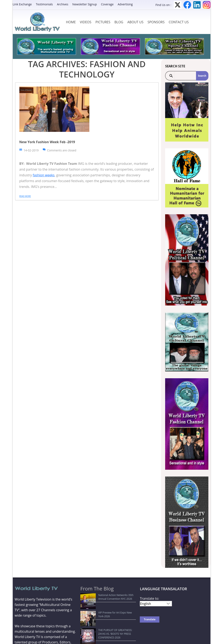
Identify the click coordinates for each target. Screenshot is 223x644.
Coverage (107, 4)
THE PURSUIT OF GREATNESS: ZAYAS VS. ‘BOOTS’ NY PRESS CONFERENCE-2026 (106, 613)
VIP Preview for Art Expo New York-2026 (106, 605)
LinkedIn (197, 5)
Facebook (187, 5)
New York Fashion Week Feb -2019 (47, 142)
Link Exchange (22, 4)
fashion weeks (44, 175)
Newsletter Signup (85, 4)
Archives (62, 4)
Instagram (207, 5)
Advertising (125, 4)
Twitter (178, 5)
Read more (25, 196)
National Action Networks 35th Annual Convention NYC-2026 (105, 597)
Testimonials (44, 4)
